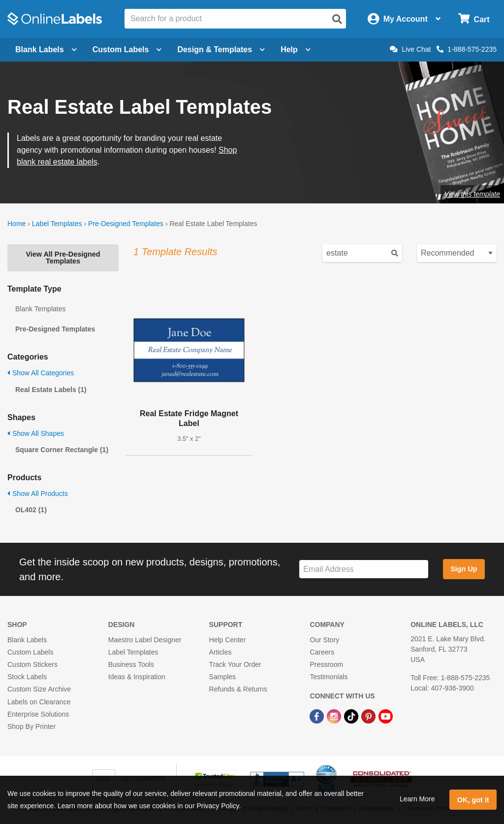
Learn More (417, 799)
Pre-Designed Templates (126, 224)
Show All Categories (41, 373)
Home (16, 224)
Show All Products (38, 494)
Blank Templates (40, 309)
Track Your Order (235, 664)
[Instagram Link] (335, 716)
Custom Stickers (32, 664)
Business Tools (131, 664)
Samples (222, 677)
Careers (322, 652)
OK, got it (473, 800)
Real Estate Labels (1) (51, 390)
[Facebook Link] (318, 716)
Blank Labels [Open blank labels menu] (46, 49)
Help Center (228, 640)
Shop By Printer (31, 726)
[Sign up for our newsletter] (364, 569)
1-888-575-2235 (467, 49)
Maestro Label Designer (145, 640)
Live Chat (410, 49)
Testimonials (329, 677)
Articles (220, 652)
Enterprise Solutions (38, 714)
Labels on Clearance (39, 702)
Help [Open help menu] (296, 49)
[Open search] (337, 19)
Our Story (324, 640)
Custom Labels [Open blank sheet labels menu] (127, 49)
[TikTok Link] (352, 716)
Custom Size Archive (39, 689)
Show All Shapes (36, 433)
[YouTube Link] (386, 716)
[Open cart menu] (474, 19)
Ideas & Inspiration (137, 677)
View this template (472, 194)
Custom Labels (30, 652)
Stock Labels (27, 677)
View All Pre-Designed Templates (63, 258)
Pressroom (326, 664)
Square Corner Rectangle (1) (62, 450)
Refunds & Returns (238, 689)
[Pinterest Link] (369, 716)
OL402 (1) (31, 510)
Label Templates (57, 224)
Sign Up (464, 569)
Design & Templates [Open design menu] (221, 49)
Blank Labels (27, 640)
